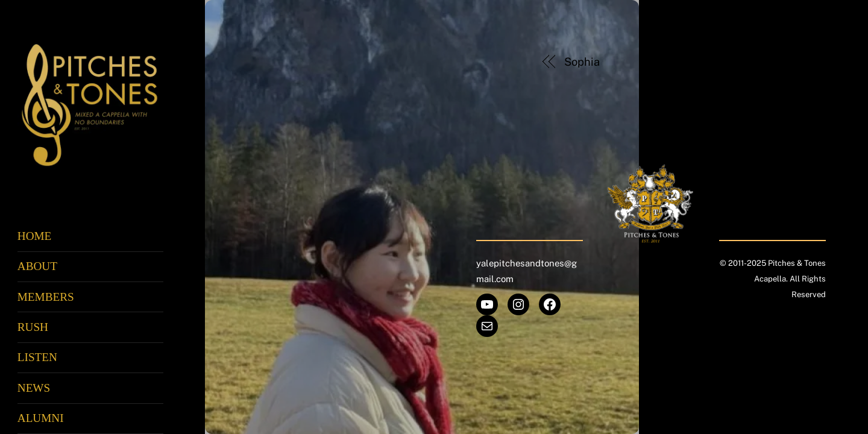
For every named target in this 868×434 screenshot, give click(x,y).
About (37, 266)
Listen (37, 357)
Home (35, 236)
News (34, 388)
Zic (780, 62)
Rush (33, 327)
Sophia (582, 62)
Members (46, 297)
